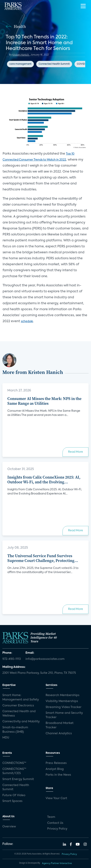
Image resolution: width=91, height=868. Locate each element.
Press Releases (56, 763)
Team (51, 817)
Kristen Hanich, (21, 55)
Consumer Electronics (18, 706)
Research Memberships (63, 695)
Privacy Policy (57, 829)
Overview (9, 827)
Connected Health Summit (54, 64)
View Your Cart (56, 798)
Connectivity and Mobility (21, 722)
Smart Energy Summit (18, 779)
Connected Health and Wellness (19, 714)
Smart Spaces (12, 801)
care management (20, 64)
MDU (6, 738)
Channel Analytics (59, 733)
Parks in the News (58, 775)
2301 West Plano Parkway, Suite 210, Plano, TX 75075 (39, 673)
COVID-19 (83, 64)
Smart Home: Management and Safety (21, 697)
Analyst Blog (55, 769)
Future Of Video (14, 795)
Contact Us (55, 823)
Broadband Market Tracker (60, 725)
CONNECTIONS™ (14, 763)
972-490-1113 (12, 659)
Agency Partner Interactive (57, 863)
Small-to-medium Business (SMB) (15, 730)
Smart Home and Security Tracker (64, 715)
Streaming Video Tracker (64, 707)
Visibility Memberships (62, 701)
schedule (27, 321)
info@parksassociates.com (45, 659)
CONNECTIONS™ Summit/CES (14, 771)
